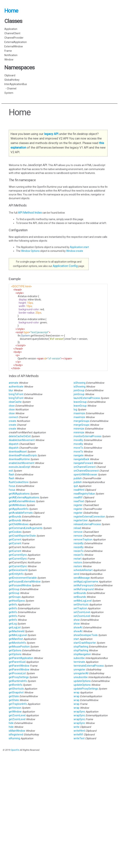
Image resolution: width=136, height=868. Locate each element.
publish (78, 478)
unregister (80, 670)
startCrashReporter (85, 643)
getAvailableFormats (21, 513)
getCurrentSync (18, 555)
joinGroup (79, 390)
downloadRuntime (19, 459)
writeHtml (79, 731)
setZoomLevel (82, 612)
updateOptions (82, 681)
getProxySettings (19, 677)
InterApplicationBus (16, 84)
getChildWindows (19, 524)
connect (13, 417)
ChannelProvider (14, 38)
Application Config (65, 266)
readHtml (79, 490)
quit (76, 486)
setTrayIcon (80, 608)
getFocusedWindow (20, 585)
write (77, 727)
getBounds (15, 517)
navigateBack (81, 459)
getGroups (15, 597)
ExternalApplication (16, 42)
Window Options (31, 251)
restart (78, 559)
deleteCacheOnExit (20, 436)
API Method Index (30, 212)
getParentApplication (21, 658)
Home (11, 11)
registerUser (81, 520)
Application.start (79, 247)
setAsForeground (84, 585)
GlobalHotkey (12, 80)
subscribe (79, 658)
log (75, 410)
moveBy (78, 440)
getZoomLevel (17, 715)
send (76, 574)
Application (11, 29)
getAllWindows (17, 505)
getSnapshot (16, 692)
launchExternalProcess (87, 398)
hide (11, 723)
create (12, 421)
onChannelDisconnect (86, 471)
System (9, 93)
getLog (13, 624)
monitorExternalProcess (88, 436)
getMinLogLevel (18, 635)
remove (78, 532)
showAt (78, 627)
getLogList (15, 627)
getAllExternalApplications (24, 497)
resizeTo (79, 551)
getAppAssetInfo (19, 509)
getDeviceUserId (18, 570)
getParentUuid (17, 662)
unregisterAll (81, 673)
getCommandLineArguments (26, 528)
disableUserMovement (22, 440)
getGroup (14, 589)
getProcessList (17, 673)
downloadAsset (18, 452)
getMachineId (17, 631)
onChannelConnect (85, 467)
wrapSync (79, 712)
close (12, 406)
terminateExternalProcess (89, 666)
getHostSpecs (17, 601)
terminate (79, 662)
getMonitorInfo (17, 643)
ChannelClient (12, 33)
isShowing (80, 383)
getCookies (15, 532)
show (77, 620)
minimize (79, 429)
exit (11, 471)
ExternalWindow (14, 46)
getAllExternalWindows (22, 501)
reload (77, 528)
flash (12, 475)
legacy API (51, 134)
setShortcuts (81, 605)
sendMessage (82, 578)
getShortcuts (16, 689)
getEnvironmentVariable (23, 578)
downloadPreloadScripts (23, 455)
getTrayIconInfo (18, 704)
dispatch (14, 444)
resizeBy (79, 543)
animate (14, 383)
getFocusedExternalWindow (25, 582)
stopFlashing (81, 647)
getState (14, 696)
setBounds (80, 593)
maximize (79, 413)
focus (12, 486)
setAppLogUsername (86, 582)
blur (11, 390)
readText (79, 501)
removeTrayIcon (83, 540)
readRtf (78, 497)
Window (9, 60)
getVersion (15, 708)
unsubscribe (81, 677)
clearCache (15, 402)
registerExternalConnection (89, 517)
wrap (77, 692)
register (78, 505)
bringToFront (16, 394)
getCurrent (15, 540)
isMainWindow (17, 731)
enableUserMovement (22, 463)
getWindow (15, 712)
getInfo (13, 605)
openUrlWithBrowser (85, 475)
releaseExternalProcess (87, 524)
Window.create (75, 251)
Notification (11, 55)
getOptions (15, 650)
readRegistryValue (84, 494)
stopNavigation (82, 654)
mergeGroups (82, 421)
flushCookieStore (19, 482)
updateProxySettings (86, 689)
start (76, 639)
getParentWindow (19, 666)
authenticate (16, 387)
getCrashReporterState (22, 536)
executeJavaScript (20, 467)
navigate (79, 455)
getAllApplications (19, 494)
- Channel (10, 88)
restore (78, 562)
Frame (8, 51)
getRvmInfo (16, 685)
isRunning (14, 738)
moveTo (78, 448)
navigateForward (83, 463)
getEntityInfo (16, 574)
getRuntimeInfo (18, 681)
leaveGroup (80, 402)
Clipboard (10, 75)
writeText (79, 738)
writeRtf (78, 735)
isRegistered (16, 735)
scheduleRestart (83, 570)
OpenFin (15, 750)
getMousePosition (19, 647)
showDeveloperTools (86, 635)
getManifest (16, 639)
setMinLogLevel (83, 601)
